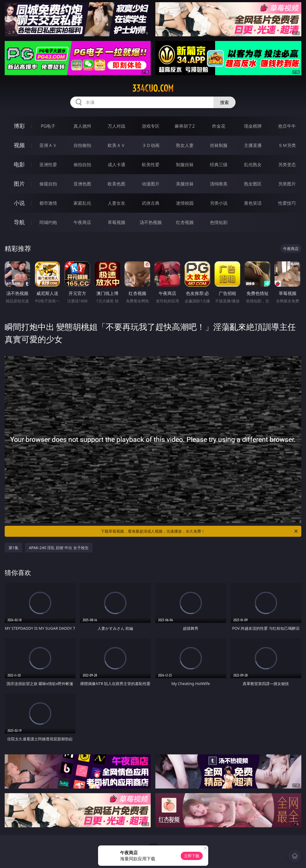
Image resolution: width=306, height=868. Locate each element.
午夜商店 (82, 222)
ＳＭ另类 (287, 145)
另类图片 (287, 184)
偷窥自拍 (48, 184)
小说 (19, 203)
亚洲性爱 (48, 165)
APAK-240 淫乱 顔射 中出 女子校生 (59, 548)
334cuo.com (153, 88)
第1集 (13, 548)
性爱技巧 (287, 203)
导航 (19, 222)
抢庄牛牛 (287, 126)
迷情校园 (185, 203)
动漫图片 (151, 184)
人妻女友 (117, 203)
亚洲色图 (82, 184)
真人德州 (82, 126)
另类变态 (287, 165)
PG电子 (48, 126)
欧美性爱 (151, 165)
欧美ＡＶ (117, 145)
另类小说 (219, 203)
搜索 (224, 102)
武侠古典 (151, 203)
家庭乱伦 (82, 203)
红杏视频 (185, 222)
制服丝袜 (185, 165)
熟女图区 (253, 184)
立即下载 (192, 856)
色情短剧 (219, 222)
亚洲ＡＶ (48, 145)
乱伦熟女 (253, 165)
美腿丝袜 (185, 184)
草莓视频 (117, 222)
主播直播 (253, 145)
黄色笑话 (253, 203)
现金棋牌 (253, 126)
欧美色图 (117, 184)
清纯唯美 (219, 184)
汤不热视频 (151, 222)
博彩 (19, 126)
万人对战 (117, 126)
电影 (19, 164)
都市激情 (48, 203)
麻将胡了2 (185, 126)
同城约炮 (48, 222)
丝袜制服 (219, 145)
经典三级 (219, 165)
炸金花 (219, 126)
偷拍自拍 (82, 165)
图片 (19, 184)
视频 (19, 145)
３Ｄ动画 (151, 145)
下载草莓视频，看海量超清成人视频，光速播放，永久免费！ (200, 531)
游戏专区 (151, 126)
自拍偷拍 (82, 145)
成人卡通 (117, 165)
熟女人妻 (185, 145)
